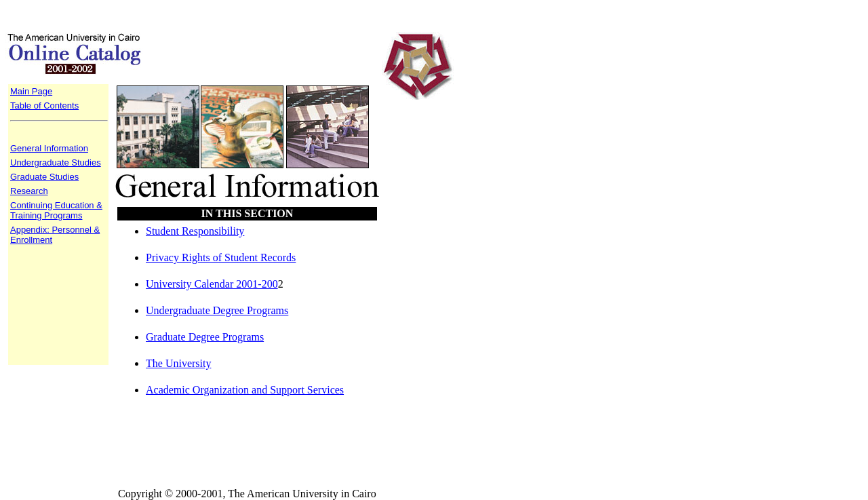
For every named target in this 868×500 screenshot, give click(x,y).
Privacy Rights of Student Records (221, 257)
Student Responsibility (195, 231)
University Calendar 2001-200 (212, 284)
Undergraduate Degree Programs (217, 310)
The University (178, 363)
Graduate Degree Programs (205, 337)
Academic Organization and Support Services (245, 390)
